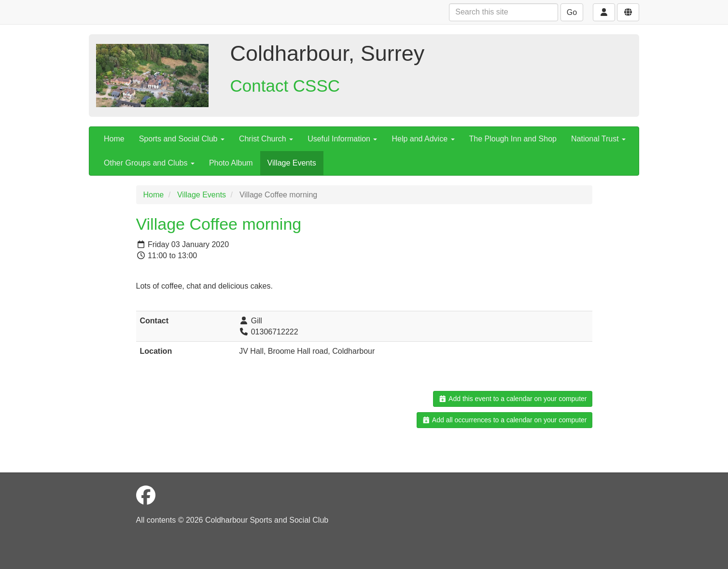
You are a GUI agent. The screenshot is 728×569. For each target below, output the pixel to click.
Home (114, 139)
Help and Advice (423, 139)
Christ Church (266, 139)
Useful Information (342, 139)
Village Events (292, 163)
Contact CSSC (285, 86)
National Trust (598, 139)
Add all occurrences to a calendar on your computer (504, 420)
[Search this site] (504, 12)
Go (572, 12)
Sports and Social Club (182, 139)
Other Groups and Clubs (149, 163)
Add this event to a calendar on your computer (512, 399)
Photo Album (231, 163)
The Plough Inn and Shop (513, 139)
